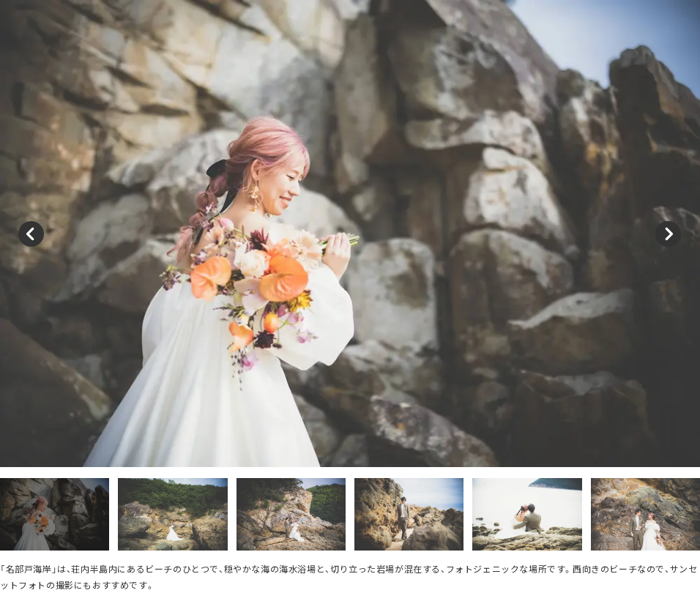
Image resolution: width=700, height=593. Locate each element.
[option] (350, 234)
